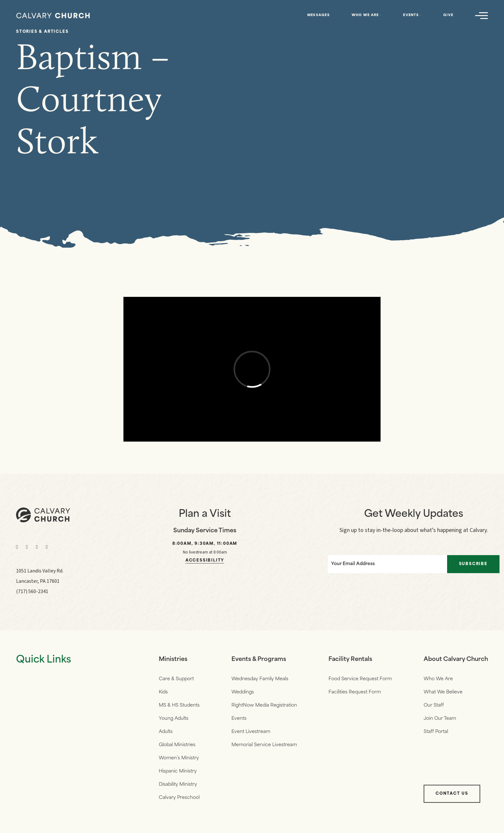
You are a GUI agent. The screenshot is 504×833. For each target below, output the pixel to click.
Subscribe (473, 564)
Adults (166, 732)
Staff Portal (436, 732)
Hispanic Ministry (178, 771)
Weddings (243, 692)
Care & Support (176, 679)
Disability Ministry (178, 785)
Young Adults (174, 719)
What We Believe (443, 692)
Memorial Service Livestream (264, 745)
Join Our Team (440, 719)
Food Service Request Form (360, 679)
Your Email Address (353, 564)
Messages (319, 15)
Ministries (173, 659)
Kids (163, 692)
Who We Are (365, 15)
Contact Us (452, 794)
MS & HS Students (179, 705)
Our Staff (434, 705)
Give (448, 15)
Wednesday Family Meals (260, 679)
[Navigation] (482, 15)
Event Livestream (251, 732)
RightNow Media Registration (264, 705)
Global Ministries (177, 745)
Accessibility (205, 561)
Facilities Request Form (355, 692)
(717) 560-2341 (32, 591)
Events (411, 15)
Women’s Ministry (179, 758)
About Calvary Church (456, 659)
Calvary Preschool (179, 798)
